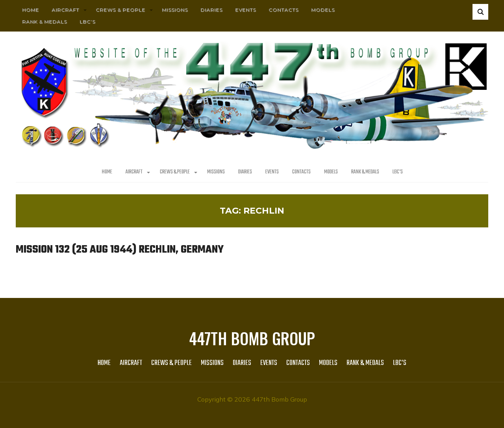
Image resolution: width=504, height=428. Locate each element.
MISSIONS (175, 10)
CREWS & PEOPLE (120, 10)
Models (323, 10)
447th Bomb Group (252, 338)
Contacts (283, 10)
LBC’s (87, 21)
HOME (31, 10)
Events (246, 10)
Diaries (211, 10)
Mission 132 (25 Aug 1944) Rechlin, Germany (121, 250)
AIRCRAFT (65, 10)
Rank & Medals (44, 21)
